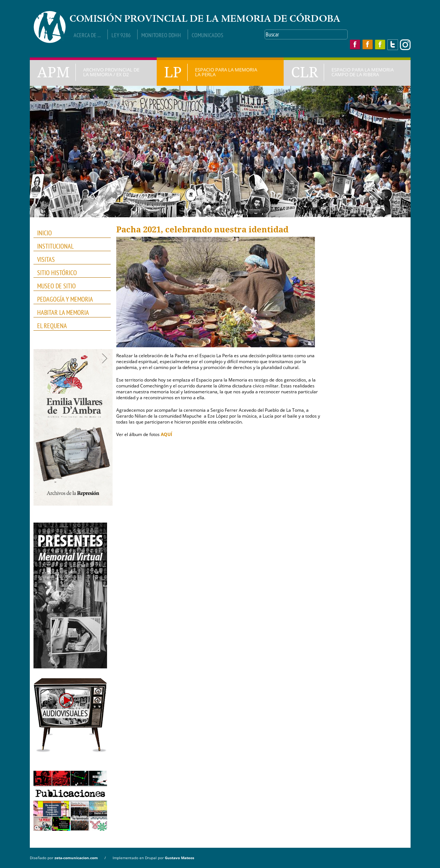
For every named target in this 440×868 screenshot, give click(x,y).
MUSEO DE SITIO (56, 286)
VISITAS (46, 259)
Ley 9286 (121, 35)
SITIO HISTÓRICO (57, 273)
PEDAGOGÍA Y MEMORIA (70, 299)
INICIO (45, 233)
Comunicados (207, 35)
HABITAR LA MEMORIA (70, 313)
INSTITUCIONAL (70, 246)
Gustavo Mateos (180, 858)
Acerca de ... (87, 35)
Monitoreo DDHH (161, 35)
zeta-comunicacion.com (76, 858)
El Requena (52, 326)
